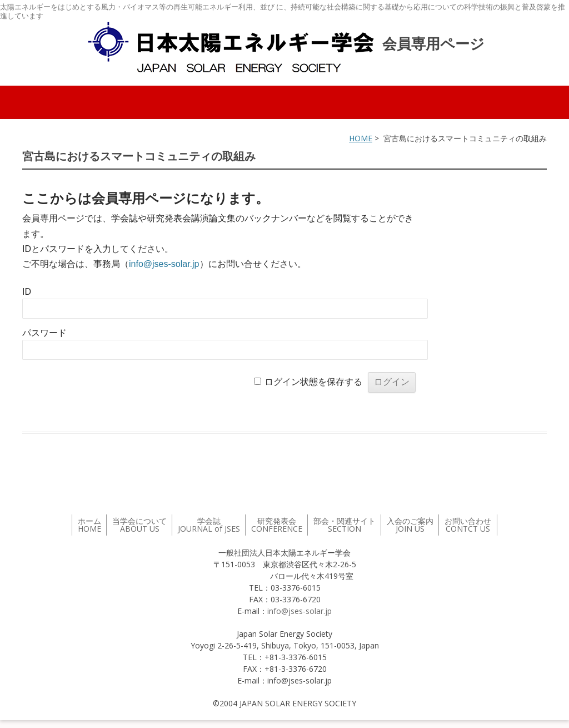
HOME (361, 138)
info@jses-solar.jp (164, 264)
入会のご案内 (410, 525)
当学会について (139, 525)
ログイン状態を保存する (313, 382)
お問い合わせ (468, 525)
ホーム (89, 525)
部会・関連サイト (345, 525)
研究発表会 (277, 525)
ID (27, 292)
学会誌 (209, 525)
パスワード (44, 333)
